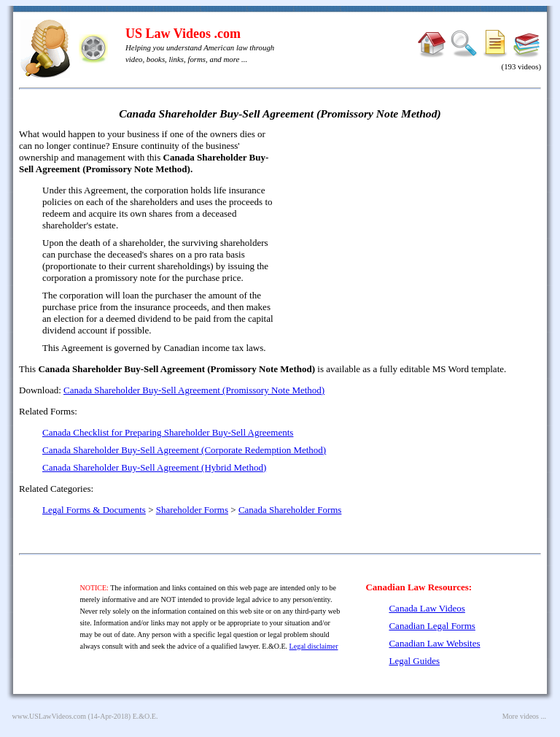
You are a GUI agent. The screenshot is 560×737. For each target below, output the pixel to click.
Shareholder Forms (192, 510)
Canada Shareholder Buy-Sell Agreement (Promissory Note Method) (194, 390)
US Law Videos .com (183, 34)
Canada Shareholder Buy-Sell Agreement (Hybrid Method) (154, 467)
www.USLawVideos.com (50, 716)
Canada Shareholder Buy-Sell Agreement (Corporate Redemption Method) (184, 450)
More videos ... (524, 716)
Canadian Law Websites (434, 643)
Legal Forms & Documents (94, 510)
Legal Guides (414, 661)
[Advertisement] (416, 234)
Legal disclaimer (314, 646)
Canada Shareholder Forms (290, 510)
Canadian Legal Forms (432, 626)
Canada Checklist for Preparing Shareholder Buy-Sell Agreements (168, 432)
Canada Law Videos (427, 608)
